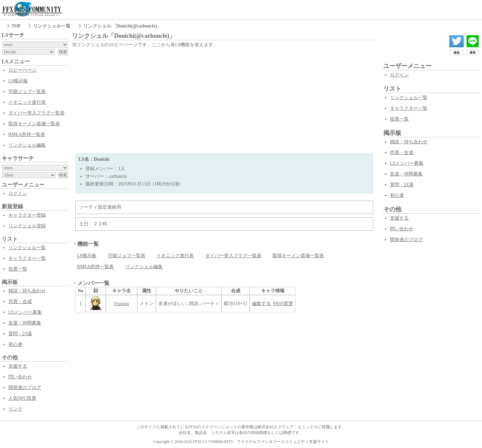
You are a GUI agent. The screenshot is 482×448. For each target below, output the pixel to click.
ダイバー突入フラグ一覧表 (36, 113)
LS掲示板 (18, 81)
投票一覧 (18, 269)
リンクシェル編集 (27, 145)
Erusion (122, 304)
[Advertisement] (224, 99)
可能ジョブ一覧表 (27, 92)
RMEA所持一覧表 (27, 134)
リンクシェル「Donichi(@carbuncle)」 (123, 26)
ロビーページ (22, 70)
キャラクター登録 (27, 215)
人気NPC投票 (22, 398)
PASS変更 (283, 304)
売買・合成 (20, 302)
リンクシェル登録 (27, 226)
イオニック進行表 (27, 102)
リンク (15, 409)
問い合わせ (20, 377)
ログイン (18, 193)
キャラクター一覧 (27, 258)
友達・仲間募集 (25, 323)
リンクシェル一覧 (52, 26)
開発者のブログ (25, 388)
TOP (16, 26)
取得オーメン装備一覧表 (34, 124)
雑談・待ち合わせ (27, 291)
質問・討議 (20, 334)
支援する (18, 366)
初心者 (15, 344)
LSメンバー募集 (25, 312)
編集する (261, 304)
